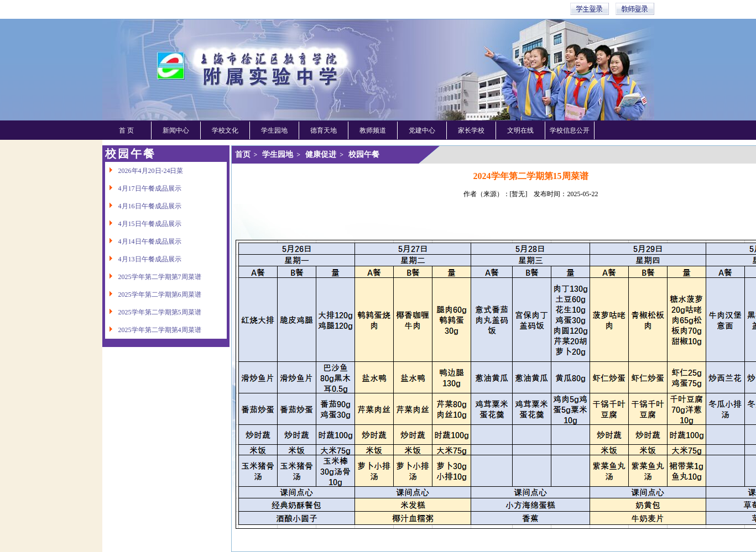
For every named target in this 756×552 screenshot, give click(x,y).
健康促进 (321, 154)
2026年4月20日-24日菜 (144, 171)
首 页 (126, 130)
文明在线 (520, 130)
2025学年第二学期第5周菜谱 (153, 312)
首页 (243, 154)
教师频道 (373, 130)
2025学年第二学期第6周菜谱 (153, 295)
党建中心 (422, 130)
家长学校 (471, 130)
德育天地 (324, 130)
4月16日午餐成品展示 (143, 206)
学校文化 (225, 130)
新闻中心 (176, 130)
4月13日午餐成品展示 (143, 259)
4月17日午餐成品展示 (143, 188)
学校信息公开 (570, 130)
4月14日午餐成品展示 (143, 241)
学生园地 (274, 130)
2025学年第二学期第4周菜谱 (153, 330)
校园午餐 (364, 154)
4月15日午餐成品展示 (143, 224)
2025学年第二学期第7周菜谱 (153, 277)
